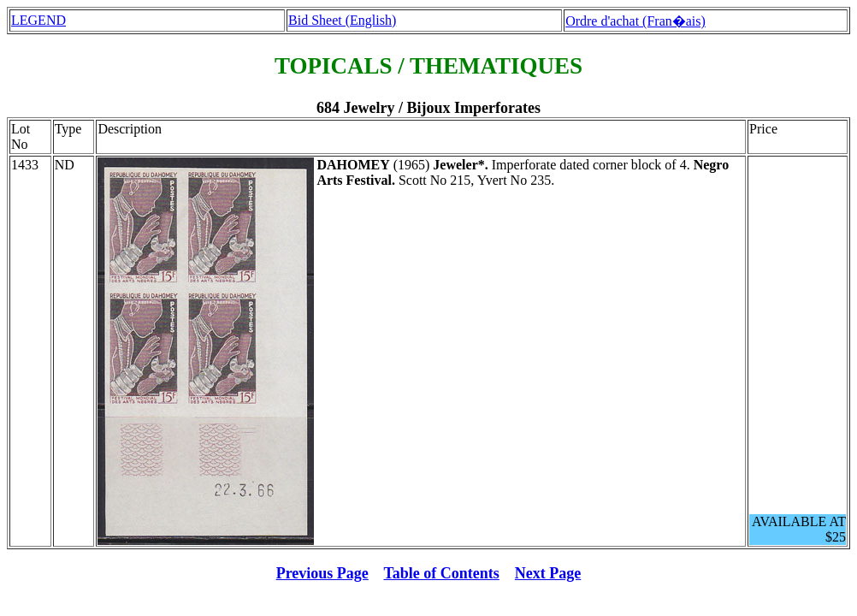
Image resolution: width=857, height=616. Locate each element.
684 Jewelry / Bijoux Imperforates (428, 108)
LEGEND (38, 20)
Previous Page (322, 573)
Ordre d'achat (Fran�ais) (635, 21)
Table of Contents (442, 573)
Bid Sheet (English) (342, 20)
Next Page (548, 573)
